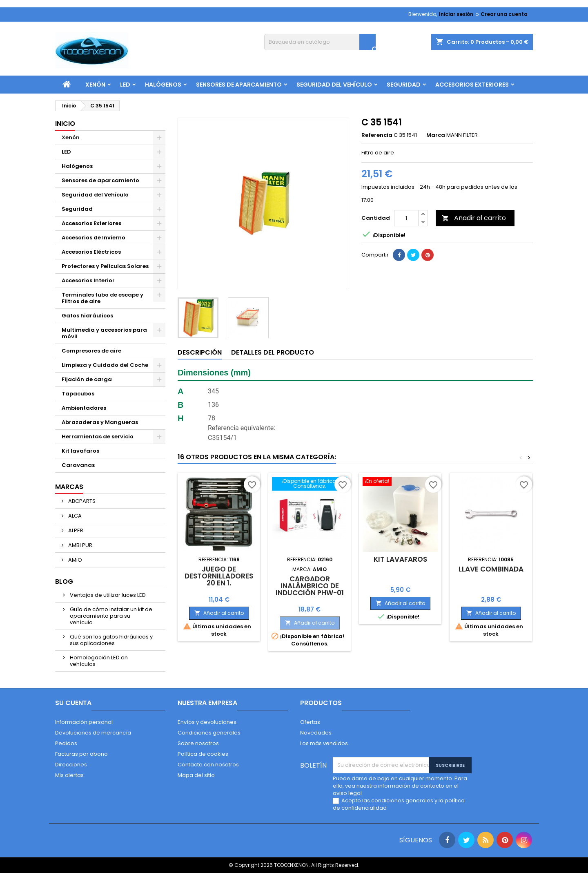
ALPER (75, 530)
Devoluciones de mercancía (93, 733)
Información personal (84, 722)
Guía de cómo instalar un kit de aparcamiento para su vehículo (111, 616)
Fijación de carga (87, 379)
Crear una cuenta (504, 14)
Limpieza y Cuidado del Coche (105, 365)
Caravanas (78, 465)
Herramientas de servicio (98, 436)
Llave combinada (491, 569)
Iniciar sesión (456, 14)
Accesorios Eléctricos (91, 252)
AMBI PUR (80, 545)
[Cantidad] (406, 218)
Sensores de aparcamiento (239, 85)
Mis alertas (69, 775)
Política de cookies (203, 754)
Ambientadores (84, 408)
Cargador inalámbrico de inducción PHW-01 (310, 586)
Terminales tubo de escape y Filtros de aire (102, 298)
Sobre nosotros (198, 743)
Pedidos (66, 743)
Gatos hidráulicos (87, 316)
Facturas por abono (81, 754)
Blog (64, 582)
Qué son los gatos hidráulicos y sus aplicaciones (111, 640)
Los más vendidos (324, 743)
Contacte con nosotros (208, 765)
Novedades (316, 733)
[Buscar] (320, 42)
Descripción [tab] (200, 352)
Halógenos (163, 85)
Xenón (95, 85)
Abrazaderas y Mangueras (100, 422)
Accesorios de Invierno (94, 238)
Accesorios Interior (88, 280)
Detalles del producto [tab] (273, 352)
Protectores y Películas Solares (105, 266)
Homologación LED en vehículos (99, 661)
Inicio (65, 124)
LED (125, 85)
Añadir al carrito (474, 218)
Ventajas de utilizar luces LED (108, 595)
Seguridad (404, 85)
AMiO (75, 560)
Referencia (377, 135)
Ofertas (310, 722)
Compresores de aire (91, 351)
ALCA (74, 516)
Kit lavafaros (80, 451)
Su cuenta (73, 703)
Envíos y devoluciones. (208, 722)
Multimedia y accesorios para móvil (104, 333)
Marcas (69, 487)
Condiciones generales (209, 733)
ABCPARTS (81, 501)
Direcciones (71, 765)
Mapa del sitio (196, 775)
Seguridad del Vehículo (334, 85)
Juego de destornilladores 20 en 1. (219, 576)
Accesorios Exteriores (472, 85)
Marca (436, 135)
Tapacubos (78, 394)
